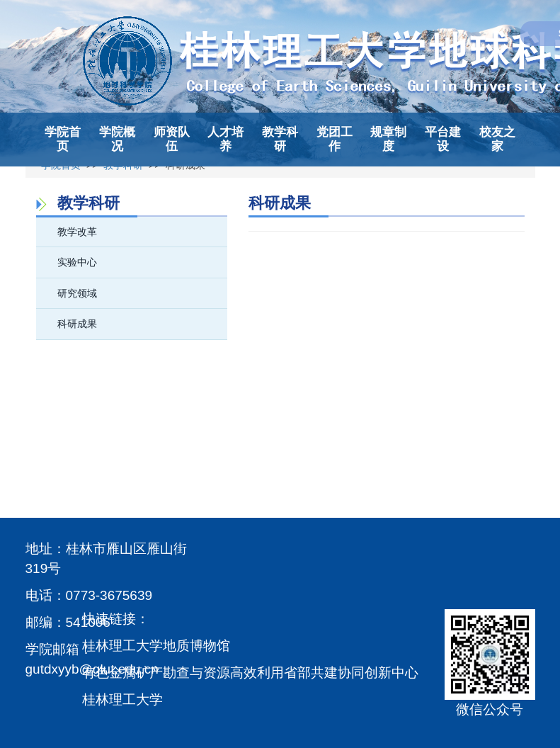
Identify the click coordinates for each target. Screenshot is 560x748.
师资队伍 (172, 139)
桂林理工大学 (122, 699)
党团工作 (335, 139)
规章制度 (388, 139)
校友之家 (497, 139)
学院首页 (63, 139)
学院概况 (117, 139)
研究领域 (77, 293)
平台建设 (443, 139)
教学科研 (280, 139)
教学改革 (77, 232)
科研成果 (77, 324)
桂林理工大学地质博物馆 (156, 646)
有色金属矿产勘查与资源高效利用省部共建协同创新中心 (250, 673)
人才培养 (225, 139)
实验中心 (77, 262)
